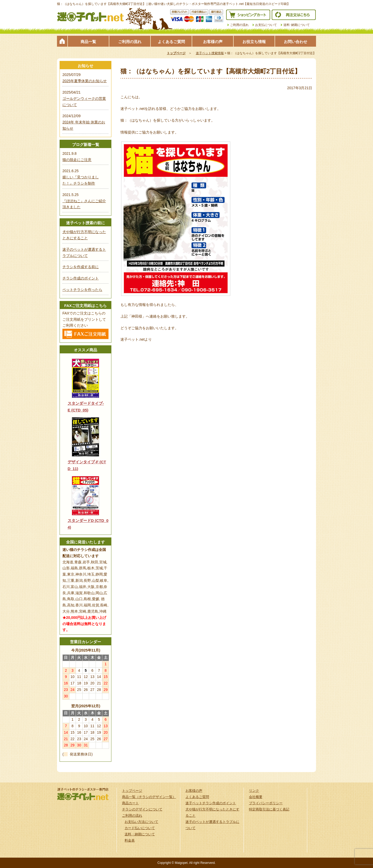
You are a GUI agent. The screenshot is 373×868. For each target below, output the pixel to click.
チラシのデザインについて (142, 809)
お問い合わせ (296, 42)
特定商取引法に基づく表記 (269, 809)
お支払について (266, 25)
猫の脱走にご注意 (77, 160)
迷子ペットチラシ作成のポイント (211, 803)
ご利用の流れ (239, 25)
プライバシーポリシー (266, 803)
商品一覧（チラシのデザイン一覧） (149, 797)
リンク (254, 791)
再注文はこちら (294, 15)
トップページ (62, 41)
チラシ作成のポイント (81, 278)
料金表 (130, 840)
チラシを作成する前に (81, 267)
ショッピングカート (248, 15)
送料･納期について (297, 25)
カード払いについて (140, 828)
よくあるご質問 (171, 42)
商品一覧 (88, 42)
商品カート (130, 803)
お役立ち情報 (254, 42)
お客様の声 (213, 42)
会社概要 (256, 797)
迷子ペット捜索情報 (210, 53)
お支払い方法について (141, 822)
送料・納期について (140, 834)
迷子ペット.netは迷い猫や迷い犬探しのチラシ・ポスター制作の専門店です (91, 17)
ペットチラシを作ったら (82, 290)
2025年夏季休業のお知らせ (85, 81)
